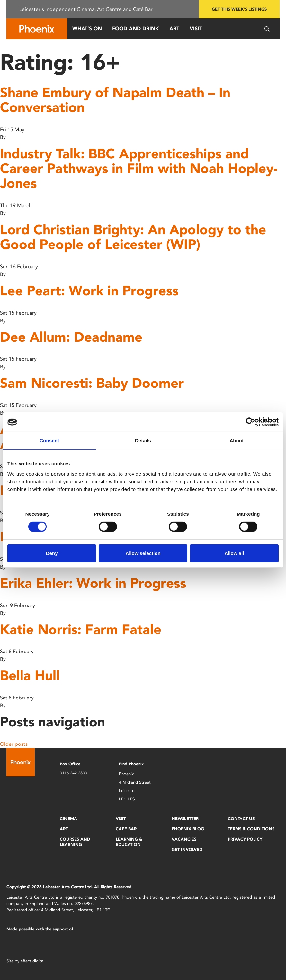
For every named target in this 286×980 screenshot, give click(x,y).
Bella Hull (30, 675)
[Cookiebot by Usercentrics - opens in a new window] (250, 422)
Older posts (14, 744)
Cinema (68, 819)
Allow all (234, 553)
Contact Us (241, 819)
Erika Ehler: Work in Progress (93, 583)
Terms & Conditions (251, 829)
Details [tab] (143, 441)
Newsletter (185, 819)
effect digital (32, 961)
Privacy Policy (245, 839)
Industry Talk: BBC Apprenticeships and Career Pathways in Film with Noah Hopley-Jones (139, 168)
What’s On (87, 28)
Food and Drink (136, 28)
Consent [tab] (49, 441)
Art (174, 28)
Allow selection (143, 553)
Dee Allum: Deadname (71, 337)
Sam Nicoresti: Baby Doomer (92, 383)
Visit (196, 28)
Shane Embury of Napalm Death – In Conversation (115, 100)
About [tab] (237, 441)
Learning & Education (129, 842)
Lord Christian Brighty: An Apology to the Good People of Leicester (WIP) (133, 237)
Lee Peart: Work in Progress (89, 291)
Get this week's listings (239, 9)
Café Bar (126, 829)
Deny (52, 553)
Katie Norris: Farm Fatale (81, 629)
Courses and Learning (75, 842)
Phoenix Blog (188, 829)
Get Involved (187, 850)
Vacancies (184, 839)
